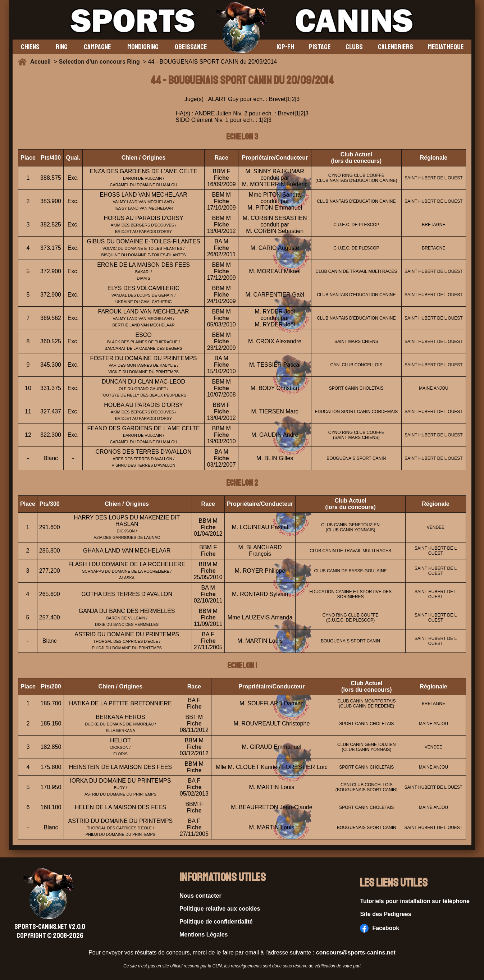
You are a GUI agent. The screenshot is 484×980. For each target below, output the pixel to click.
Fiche (222, 178)
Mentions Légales (204, 935)
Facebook (380, 928)
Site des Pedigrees (385, 914)
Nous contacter (200, 896)
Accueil (42, 62)
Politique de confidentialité (216, 922)
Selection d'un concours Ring (99, 62)
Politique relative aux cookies (220, 909)
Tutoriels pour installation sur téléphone (415, 901)
